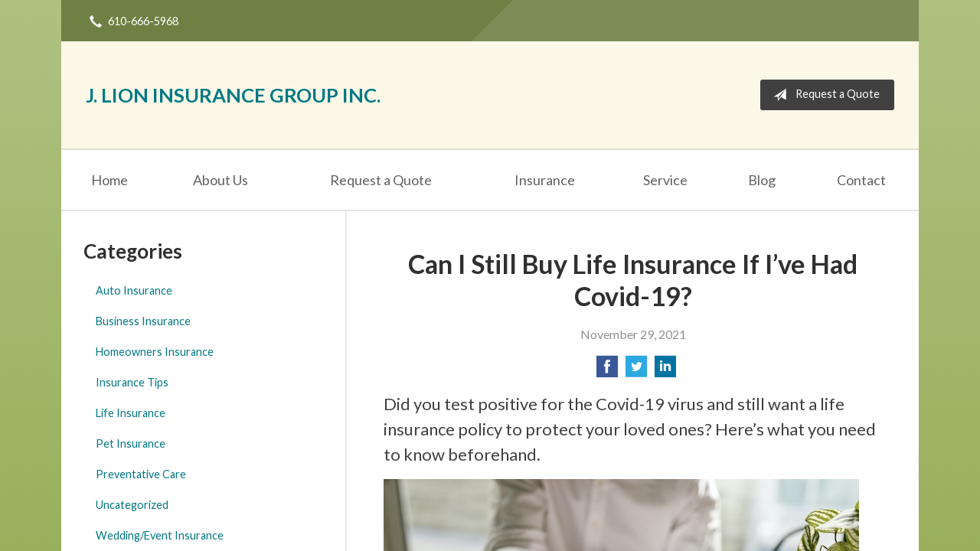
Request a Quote (823, 95)
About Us (220, 180)
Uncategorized (132, 505)
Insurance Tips (132, 382)
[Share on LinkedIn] (665, 371)
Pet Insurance (131, 443)
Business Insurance (143, 321)
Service (665, 180)
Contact (861, 180)
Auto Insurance (134, 290)
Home (109, 180)
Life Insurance (131, 413)
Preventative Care (141, 474)
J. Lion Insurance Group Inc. (233, 95)
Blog (762, 180)
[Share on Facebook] (607, 371)
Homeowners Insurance (155, 352)
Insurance (545, 180)
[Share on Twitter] (636, 371)
